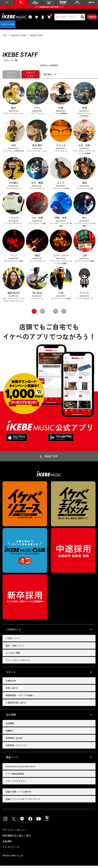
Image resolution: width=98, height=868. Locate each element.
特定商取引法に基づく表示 (17, 838)
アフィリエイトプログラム (18, 662)
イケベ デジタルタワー (16, 783)
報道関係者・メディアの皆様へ (20, 698)
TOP (5, 37)
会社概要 (10, 725)
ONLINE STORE (19, 37)
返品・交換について (15, 648)
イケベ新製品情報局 (15, 776)
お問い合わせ (12, 690)
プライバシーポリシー (14, 832)
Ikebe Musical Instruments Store (20, 769)
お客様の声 (11, 683)
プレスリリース (11, 849)
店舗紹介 (10, 733)
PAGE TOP (51, 458)
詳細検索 (92, 18)
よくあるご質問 (13, 655)
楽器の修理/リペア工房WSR (19, 794)
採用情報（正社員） (15, 740)
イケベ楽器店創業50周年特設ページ (49, 8)
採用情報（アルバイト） (17, 747)
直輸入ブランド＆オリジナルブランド (23, 801)
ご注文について (13, 640)
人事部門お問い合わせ (16, 705)
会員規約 (7, 844)
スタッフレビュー (12, 77)
